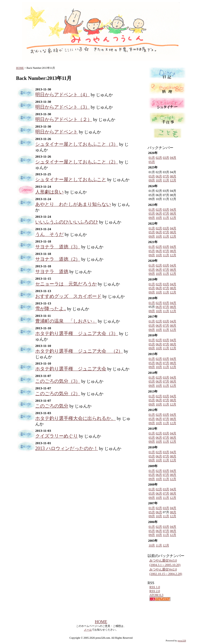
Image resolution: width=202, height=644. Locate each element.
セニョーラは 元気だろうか (66, 284)
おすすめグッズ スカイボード (68, 296)
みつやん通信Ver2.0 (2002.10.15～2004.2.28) (166, 572)
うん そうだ (49, 234)
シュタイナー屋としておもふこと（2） (77, 162)
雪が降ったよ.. (51, 309)
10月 (159, 180)
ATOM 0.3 (156, 595)
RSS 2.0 (155, 591)
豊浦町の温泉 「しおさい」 (66, 321)
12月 (173, 180)
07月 (166, 176)
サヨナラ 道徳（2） (58, 259)
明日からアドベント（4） (62, 95)
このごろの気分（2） (58, 394)
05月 (152, 162)
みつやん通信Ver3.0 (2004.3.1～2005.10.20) (165, 563)
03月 (166, 158)
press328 (182, 641)
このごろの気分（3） (58, 381)
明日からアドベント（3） (62, 107)
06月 (159, 176)
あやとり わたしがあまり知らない (73, 204)
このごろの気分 (52, 406)
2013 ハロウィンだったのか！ (67, 448)
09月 (152, 180)
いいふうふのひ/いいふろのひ (67, 222)
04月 (173, 158)
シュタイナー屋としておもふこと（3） (77, 144)
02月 (159, 158)
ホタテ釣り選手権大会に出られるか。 (75, 418)
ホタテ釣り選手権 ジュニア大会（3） (77, 333)
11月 (166, 180)
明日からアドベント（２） (64, 119)
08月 (173, 176)
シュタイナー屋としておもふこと (71, 180)
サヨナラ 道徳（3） (58, 247)
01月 (152, 158)
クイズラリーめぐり (57, 436)
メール (88, 630)
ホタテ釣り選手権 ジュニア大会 (71, 369)
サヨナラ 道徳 (52, 272)
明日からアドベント (57, 132)
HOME (20, 68)
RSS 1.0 (155, 587)
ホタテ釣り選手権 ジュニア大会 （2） (79, 351)
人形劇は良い (49, 192)
